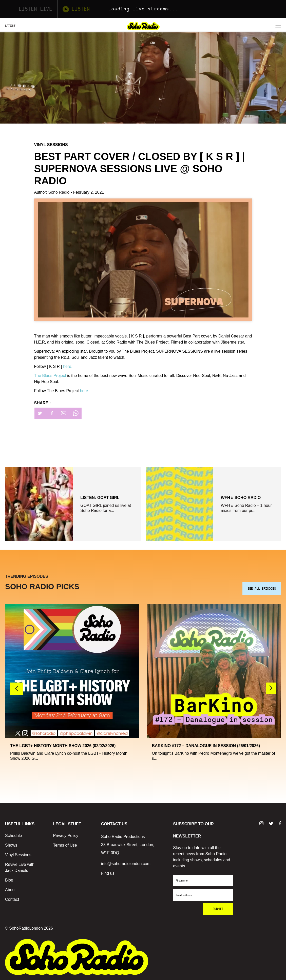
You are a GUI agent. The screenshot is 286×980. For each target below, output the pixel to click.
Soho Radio (60, 192)
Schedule (14, 836)
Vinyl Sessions (18, 855)
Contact (12, 899)
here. (68, 366)
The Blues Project (50, 376)
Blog (9, 880)
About (10, 890)
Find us (108, 873)
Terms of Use (65, 845)
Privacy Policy (66, 836)
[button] (271, 688)
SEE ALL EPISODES (262, 589)
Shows (11, 845)
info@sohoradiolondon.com (126, 864)
